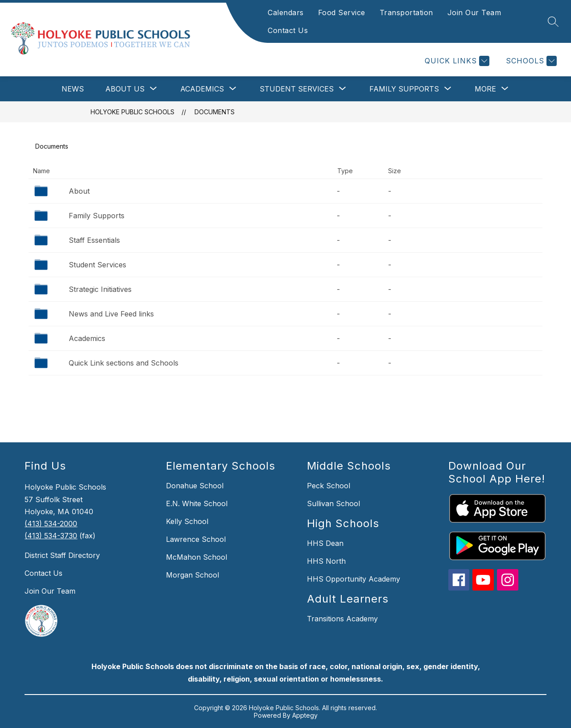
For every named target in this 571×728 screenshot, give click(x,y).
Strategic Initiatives (100, 289)
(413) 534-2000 (51, 524)
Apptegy (305, 715)
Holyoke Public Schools (132, 112)
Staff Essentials (94, 240)
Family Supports (97, 216)
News (73, 89)
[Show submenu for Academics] (202, 89)
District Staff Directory (62, 555)
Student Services (97, 265)
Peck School (329, 486)
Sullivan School (333, 503)
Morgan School (192, 575)
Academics (87, 338)
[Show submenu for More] (485, 89)
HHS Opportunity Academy (354, 579)
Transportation (406, 12)
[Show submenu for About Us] (125, 89)
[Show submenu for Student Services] (297, 89)
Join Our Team (474, 12)
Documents (215, 112)
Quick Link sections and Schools (124, 363)
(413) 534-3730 (51, 536)
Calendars (286, 12)
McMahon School (197, 557)
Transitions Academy (342, 619)
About (79, 191)
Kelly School (187, 521)
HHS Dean (325, 543)
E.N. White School (197, 503)
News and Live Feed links (111, 314)
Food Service (342, 12)
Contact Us (288, 30)
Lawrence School (196, 539)
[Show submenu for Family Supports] (404, 89)
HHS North (326, 561)
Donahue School (195, 486)
